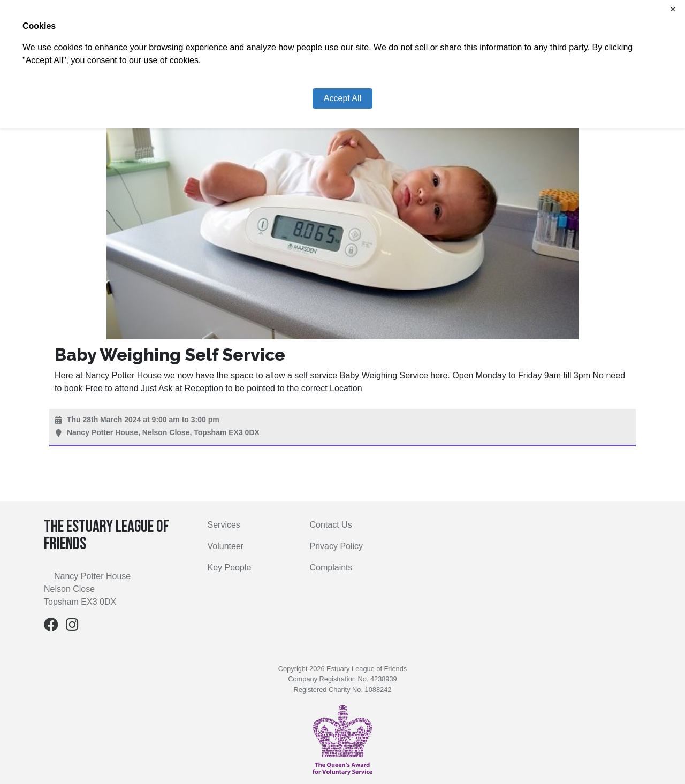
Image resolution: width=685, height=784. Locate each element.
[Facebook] (51, 627)
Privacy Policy (337, 546)
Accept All (342, 98)
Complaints (331, 568)
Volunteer (226, 546)
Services (224, 525)
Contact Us (331, 525)
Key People (230, 568)
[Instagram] (72, 627)
